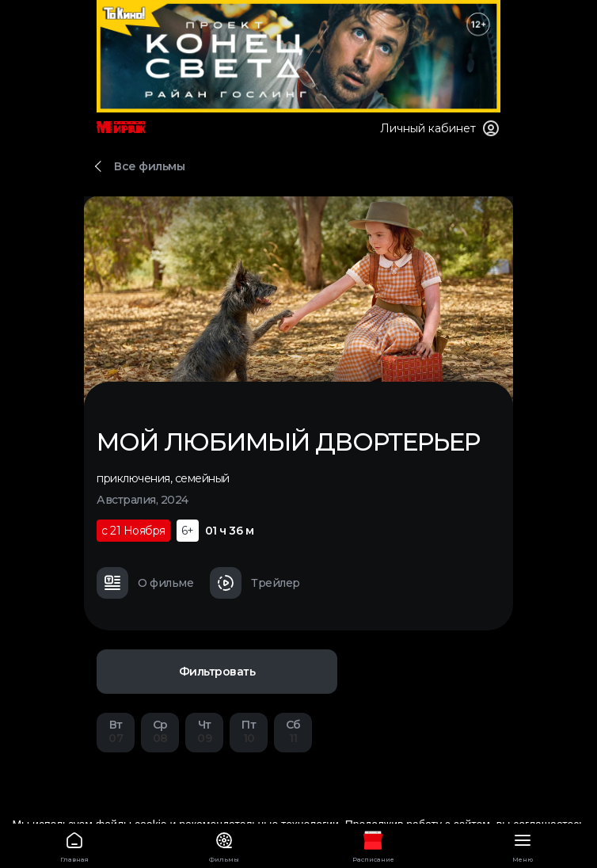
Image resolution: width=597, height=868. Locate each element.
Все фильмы (149, 166)
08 (160, 731)
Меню (523, 845)
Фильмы (224, 845)
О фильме (145, 583)
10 (249, 731)
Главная (75, 845)
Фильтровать (217, 672)
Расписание (373, 845)
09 (204, 731)
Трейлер (255, 583)
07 (116, 731)
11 (293, 731)
